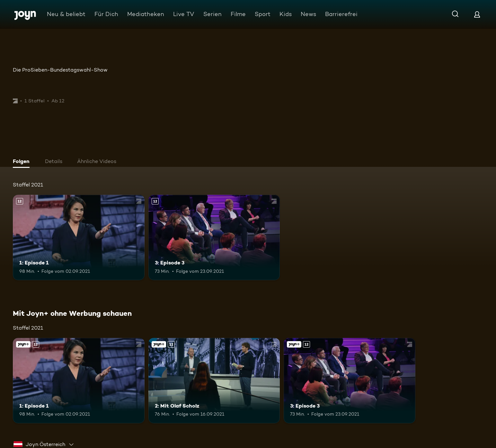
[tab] (23, 162)
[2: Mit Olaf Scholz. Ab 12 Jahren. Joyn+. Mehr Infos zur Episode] (214, 381)
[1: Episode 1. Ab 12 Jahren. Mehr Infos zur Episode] (79, 237)
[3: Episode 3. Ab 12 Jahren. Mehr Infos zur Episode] (214, 237)
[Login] (477, 14)
